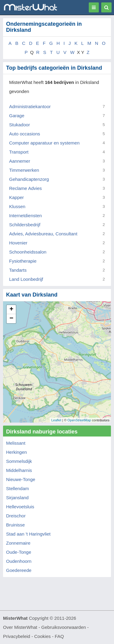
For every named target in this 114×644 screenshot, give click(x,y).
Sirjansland (17, 498)
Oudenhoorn (19, 561)
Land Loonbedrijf (26, 279)
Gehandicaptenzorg (29, 179)
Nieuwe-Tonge (21, 479)
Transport (19, 152)
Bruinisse (16, 525)
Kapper (16, 197)
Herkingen (16, 452)
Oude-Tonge (19, 552)
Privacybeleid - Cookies (27, 636)
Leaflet (56, 420)
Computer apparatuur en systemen (44, 143)
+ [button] (11, 310)
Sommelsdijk (19, 461)
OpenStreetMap (79, 420)
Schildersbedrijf (25, 225)
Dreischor (16, 516)
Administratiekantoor (30, 106)
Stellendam (17, 488)
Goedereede (19, 570)
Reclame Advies (26, 188)
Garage (17, 116)
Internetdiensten (26, 216)
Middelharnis (19, 470)
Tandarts (18, 270)
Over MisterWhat (20, 627)
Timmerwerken (24, 170)
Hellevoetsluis (20, 507)
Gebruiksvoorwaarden (64, 627)
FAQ (59, 636)
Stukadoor (19, 125)
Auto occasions (25, 134)
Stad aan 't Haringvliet (28, 534)
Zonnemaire (18, 543)
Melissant (16, 443)
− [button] (11, 319)
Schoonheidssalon (28, 252)
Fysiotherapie (23, 261)
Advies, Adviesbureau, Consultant (43, 234)
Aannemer (20, 161)
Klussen (17, 206)
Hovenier (18, 243)
